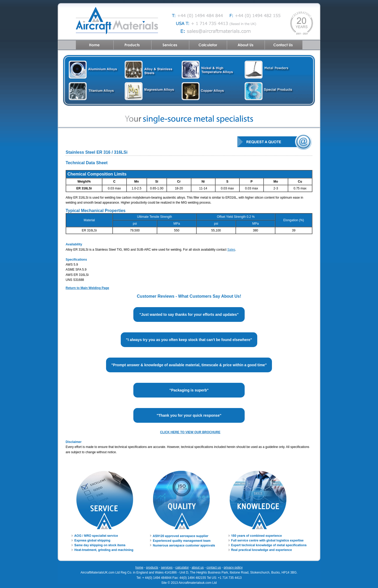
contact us (214, 568)
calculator (182, 568)
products (152, 568)
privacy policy (233, 568)
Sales (231, 250)
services (167, 568)
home (139, 568)
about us (198, 568)
